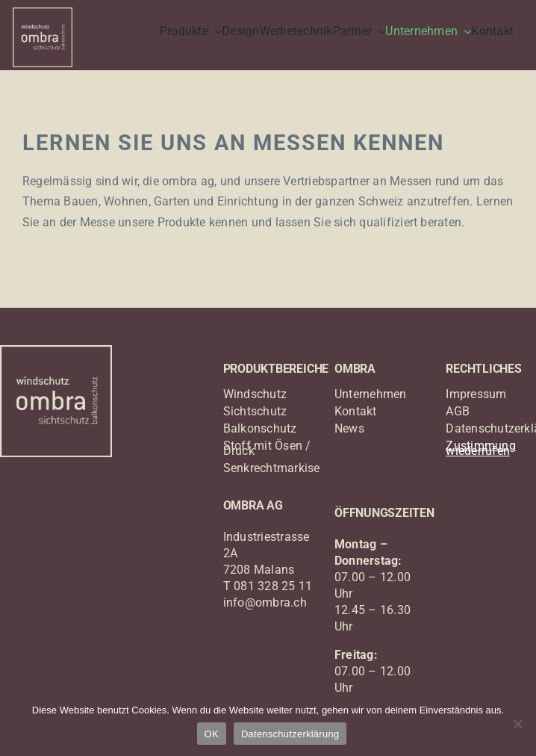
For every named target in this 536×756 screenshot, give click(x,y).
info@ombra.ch (265, 602)
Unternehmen (371, 394)
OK (212, 734)
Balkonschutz (260, 428)
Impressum (476, 394)
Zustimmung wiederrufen (480, 448)
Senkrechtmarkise (272, 468)
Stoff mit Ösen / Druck (267, 448)
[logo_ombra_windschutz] (43, 13)
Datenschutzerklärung (290, 734)
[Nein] (517, 724)
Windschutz (255, 394)
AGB (458, 411)
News (349, 428)
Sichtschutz (255, 411)
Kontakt (356, 411)
